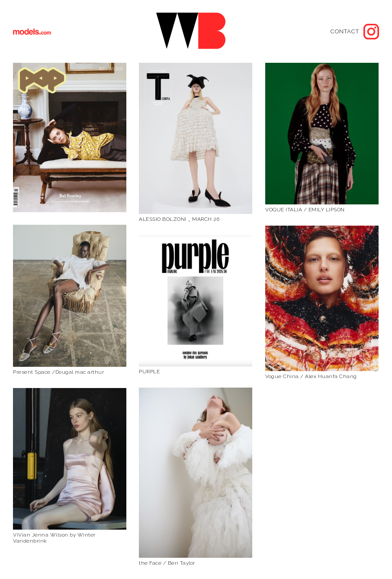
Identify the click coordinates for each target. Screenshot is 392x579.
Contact (345, 31)
